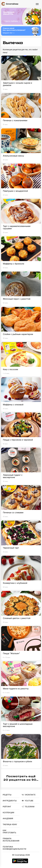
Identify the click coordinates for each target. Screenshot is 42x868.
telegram (28, 807)
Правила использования (11, 840)
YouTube (27, 801)
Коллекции (8, 813)
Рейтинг (7, 807)
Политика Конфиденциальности (11, 848)
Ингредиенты (10, 801)
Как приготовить (9, 831)
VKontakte (29, 795)
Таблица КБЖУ (10, 824)
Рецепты (7, 795)
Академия (8, 818)
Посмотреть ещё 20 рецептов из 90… (21, 778)
